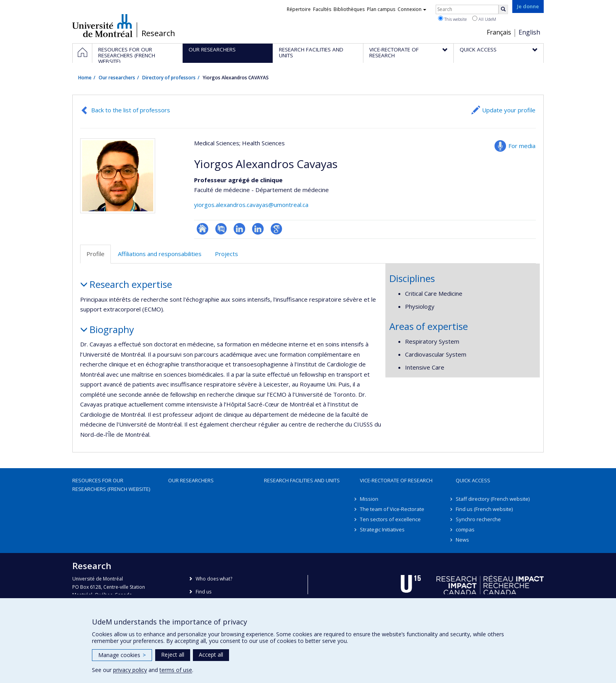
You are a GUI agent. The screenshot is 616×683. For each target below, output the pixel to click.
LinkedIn (239, 229)
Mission (369, 499)
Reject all (173, 655)
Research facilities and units (302, 480)
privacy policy (130, 670)
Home (85, 78)
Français (499, 32)
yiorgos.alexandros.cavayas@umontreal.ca (251, 205)
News (462, 540)
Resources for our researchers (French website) (111, 485)
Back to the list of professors (131, 110)
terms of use (176, 670)
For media (522, 146)
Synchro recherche (478, 519)
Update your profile (509, 110)
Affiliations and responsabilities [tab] (160, 254)
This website (452, 19)
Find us (203, 592)
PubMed (221, 229)
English (529, 32)
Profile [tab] (95, 254)
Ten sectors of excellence (390, 519)
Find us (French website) (484, 509)
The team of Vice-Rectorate (392, 509)
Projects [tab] (226, 254)
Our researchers (117, 78)
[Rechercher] (503, 9)
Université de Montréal (102, 26)
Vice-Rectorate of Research (396, 480)
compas (465, 529)
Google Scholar (276, 229)
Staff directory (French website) (493, 499)
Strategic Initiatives (382, 529)
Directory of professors (169, 78)
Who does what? (214, 579)
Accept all (211, 655)
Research (158, 33)
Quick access (473, 480)
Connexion (412, 9)
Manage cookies (122, 655)
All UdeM (484, 19)
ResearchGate (203, 229)
